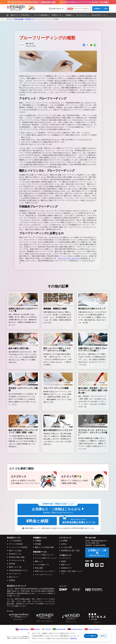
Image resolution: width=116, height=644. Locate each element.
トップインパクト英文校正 (18, 548)
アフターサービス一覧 (17, 562)
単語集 (64, 563)
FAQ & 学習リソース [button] (99, 15)
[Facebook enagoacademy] (88, 563)
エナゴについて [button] (81, 15)
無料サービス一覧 (15, 568)
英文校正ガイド (67, 569)
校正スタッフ (14, 578)
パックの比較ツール (42, 566)
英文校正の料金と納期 (17, 558)
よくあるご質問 (67, 548)
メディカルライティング (44, 576)
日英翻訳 (38, 542)
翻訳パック (39, 563)
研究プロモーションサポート (45, 572)
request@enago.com (99, 542)
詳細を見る (74, 638)
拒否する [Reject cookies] (104, 636)
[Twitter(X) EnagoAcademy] (93, 563)
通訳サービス (66, 566)
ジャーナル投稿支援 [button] (41, 15)
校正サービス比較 (15, 552)
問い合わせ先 (90, 539)
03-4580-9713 (94, 544)
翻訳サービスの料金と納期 (44, 548)
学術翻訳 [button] (69, 15)
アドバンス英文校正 (16, 545)
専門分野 (12, 565)
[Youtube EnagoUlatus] (103, 563)
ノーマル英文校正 (15, 542)
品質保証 (12, 581)
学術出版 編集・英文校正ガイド (25, 19)
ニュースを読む (104, 2)
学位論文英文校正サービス (18, 571)
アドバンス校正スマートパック (46, 559)
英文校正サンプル (15, 555)
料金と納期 (39, 569)
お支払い (64, 545)
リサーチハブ (66, 559)
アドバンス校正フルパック (44, 556)
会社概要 (64, 542)
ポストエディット (15, 575)
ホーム (9, 19)
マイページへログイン (79, 9)
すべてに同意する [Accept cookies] (91, 636)
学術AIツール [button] (57, 15)
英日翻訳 (38, 545)
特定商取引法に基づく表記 (70, 552)
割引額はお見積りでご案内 (48, 2)
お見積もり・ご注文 (101, 9)
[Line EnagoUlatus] (98, 563)
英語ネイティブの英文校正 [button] (20, 15)
